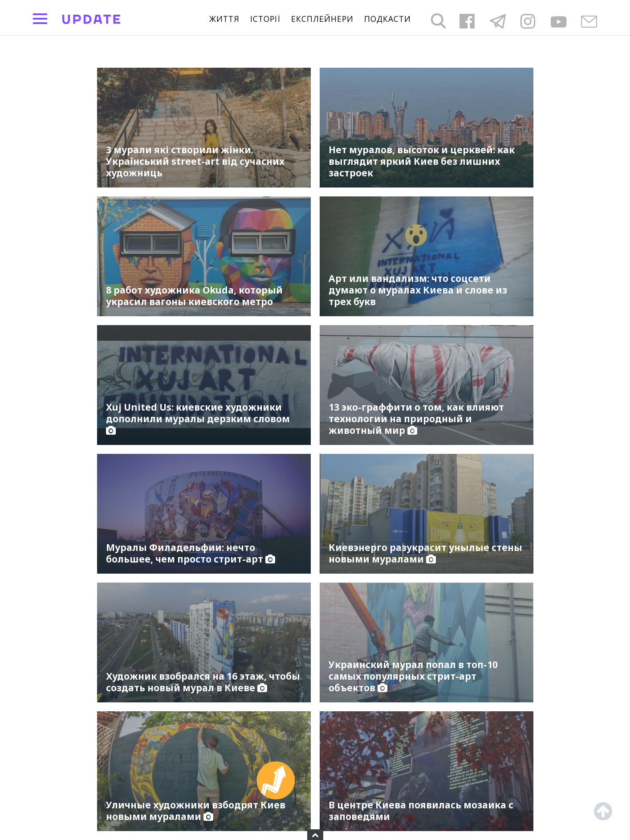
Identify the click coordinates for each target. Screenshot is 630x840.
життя (224, 19)
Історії (265, 19)
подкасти (388, 19)
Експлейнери (322, 19)
